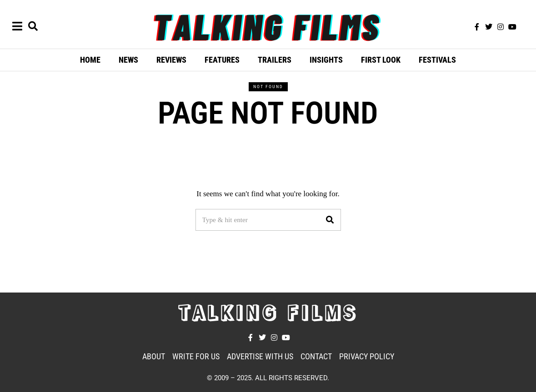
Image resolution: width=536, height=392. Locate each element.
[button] (330, 220)
